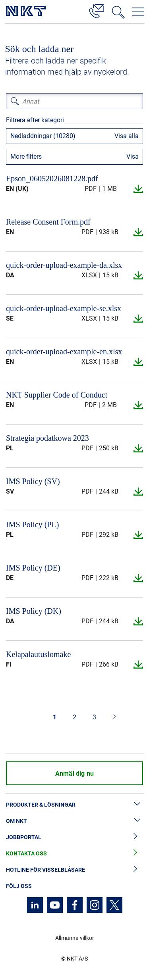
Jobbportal (74, 837)
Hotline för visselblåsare (74, 870)
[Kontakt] (97, 10)
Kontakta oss (74, 854)
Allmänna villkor (75, 938)
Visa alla (127, 136)
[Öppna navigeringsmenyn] (138, 12)
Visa (133, 157)
